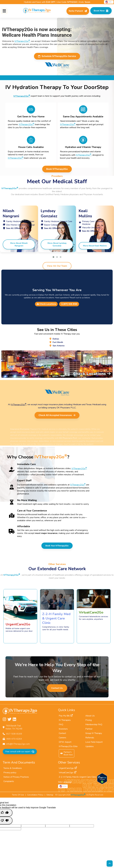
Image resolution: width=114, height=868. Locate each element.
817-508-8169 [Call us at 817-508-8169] (14, 735)
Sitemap (50, 796)
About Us (90, 717)
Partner (89, 731)
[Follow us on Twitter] (9, 721)
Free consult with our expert (20, 753)
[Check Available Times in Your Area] (100, 11)
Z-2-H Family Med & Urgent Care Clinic (79, 779)
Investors (63, 731)
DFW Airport (65, 744)
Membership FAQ (94, 726)
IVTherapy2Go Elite (68, 748)
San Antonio (59, 347)
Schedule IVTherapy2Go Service (57, 56)
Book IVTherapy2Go (57, 169)
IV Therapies (65, 722)
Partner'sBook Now (67, 755)
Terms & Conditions (13, 770)
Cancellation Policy (35, 796)
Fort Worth (58, 343)
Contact (62, 735)
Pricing (89, 722)
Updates (90, 748)
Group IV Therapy (94, 735)
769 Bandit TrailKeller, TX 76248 (14, 729)
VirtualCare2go (68, 774)
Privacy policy (10, 774)
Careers (62, 739)
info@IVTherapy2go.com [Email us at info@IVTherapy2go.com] (18, 746)
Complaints (9, 783)
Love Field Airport (94, 744)
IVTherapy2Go (22, 41)
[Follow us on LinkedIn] (14, 721)
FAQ (61, 726)
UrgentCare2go (68, 770)
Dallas (56, 339)
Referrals (90, 739)
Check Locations (46, 305)
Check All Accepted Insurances (57, 417)
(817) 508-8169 (69, 305)
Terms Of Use (18, 796)
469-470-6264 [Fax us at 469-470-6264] (14, 741)
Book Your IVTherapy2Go (57, 547)
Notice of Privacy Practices (16, 779)
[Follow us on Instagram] (4, 721)
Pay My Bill (66, 717)
